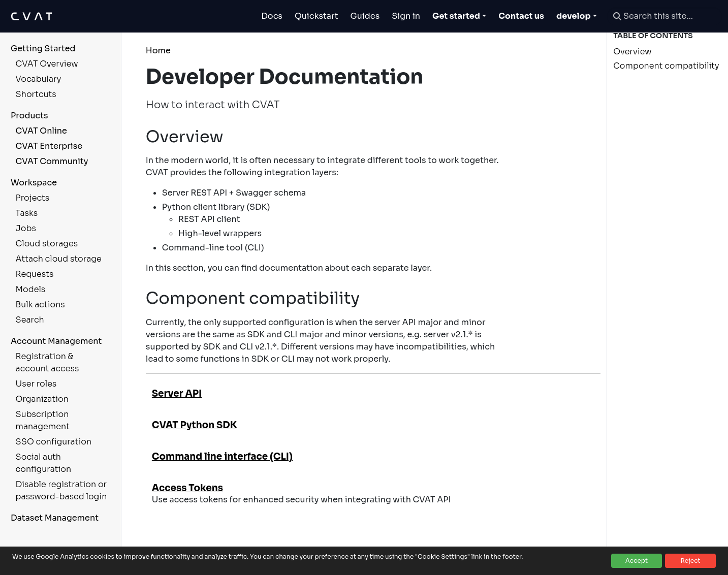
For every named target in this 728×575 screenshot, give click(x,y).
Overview (632, 52)
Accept (637, 561)
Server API (177, 393)
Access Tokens (187, 488)
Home (158, 51)
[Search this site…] (664, 16)
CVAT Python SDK (195, 425)
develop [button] (574, 16)
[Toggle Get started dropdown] (459, 16)
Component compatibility (666, 66)
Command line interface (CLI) (222, 456)
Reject (690, 561)
